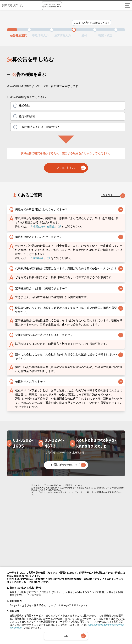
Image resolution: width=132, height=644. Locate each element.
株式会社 (21, 106)
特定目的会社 (24, 116)
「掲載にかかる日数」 (45, 227)
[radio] (15, 106)
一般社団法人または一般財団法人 (37, 127)
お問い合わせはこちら (66, 466)
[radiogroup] (68, 116)
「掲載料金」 (40, 259)
